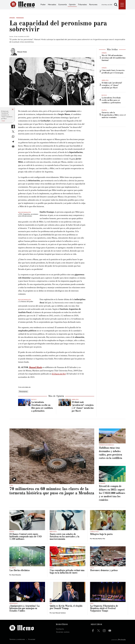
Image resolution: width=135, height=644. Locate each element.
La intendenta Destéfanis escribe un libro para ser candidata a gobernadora (111, 100)
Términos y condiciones (17, 639)
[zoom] (52, 81)
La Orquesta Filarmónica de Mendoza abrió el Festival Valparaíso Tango (104, 608)
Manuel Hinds (36, 367)
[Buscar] (116, 5)
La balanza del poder (26, 301)
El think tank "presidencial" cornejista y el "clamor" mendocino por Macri (7, 115)
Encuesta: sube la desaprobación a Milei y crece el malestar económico (114, 115)
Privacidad (32, 639)
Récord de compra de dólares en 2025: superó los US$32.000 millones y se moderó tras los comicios (112, 493)
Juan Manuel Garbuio (59, 613)
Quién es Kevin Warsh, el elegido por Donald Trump (66, 607)
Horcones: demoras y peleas (104, 570)
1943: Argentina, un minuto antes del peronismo (28, 215)
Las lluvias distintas (20, 570)
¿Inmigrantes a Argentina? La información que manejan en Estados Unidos (24, 608)
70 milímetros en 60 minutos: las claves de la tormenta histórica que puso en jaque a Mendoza (52, 491)
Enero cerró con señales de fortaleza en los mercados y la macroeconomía (64, 537)
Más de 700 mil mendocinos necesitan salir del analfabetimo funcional (114, 58)
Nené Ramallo (16, 575)
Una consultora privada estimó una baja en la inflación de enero (67, 572)
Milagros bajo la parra (101, 534)
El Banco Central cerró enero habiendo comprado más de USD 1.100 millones (26, 537)
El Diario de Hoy (59, 374)
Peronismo (23, 392)
